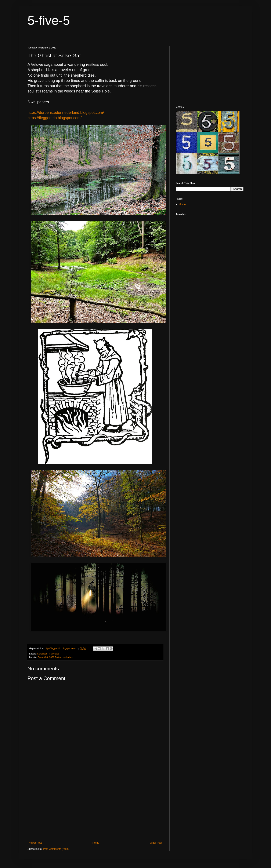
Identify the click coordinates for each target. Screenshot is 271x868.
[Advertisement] (95, 806)
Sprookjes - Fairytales (48, 654)
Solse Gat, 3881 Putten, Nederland (56, 657)
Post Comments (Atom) (56, 849)
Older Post (156, 843)
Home (96, 843)
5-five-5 (49, 20)
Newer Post (35, 843)
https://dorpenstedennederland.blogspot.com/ (66, 113)
